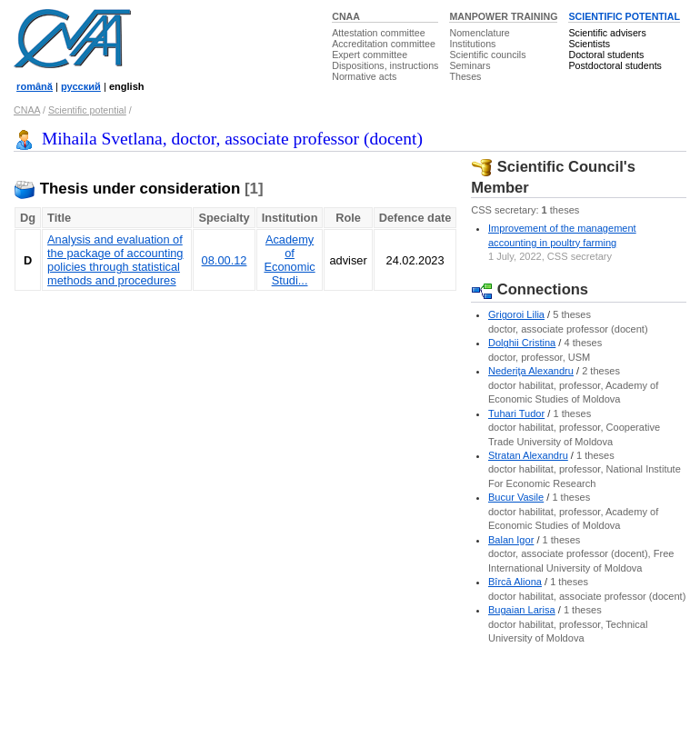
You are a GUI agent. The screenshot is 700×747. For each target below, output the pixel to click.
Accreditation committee (384, 44)
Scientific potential (87, 110)
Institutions (472, 44)
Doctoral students (606, 55)
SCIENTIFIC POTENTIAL (624, 16)
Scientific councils (487, 55)
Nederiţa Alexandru (531, 371)
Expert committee (370, 55)
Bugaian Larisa (522, 610)
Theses (465, 76)
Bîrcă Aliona (515, 582)
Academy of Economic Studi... (289, 260)
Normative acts (364, 76)
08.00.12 (225, 260)
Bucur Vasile (516, 497)
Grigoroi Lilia (516, 314)
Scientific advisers (607, 33)
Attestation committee (378, 33)
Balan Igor (511, 540)
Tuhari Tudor (516, 413)
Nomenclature (479, 33)
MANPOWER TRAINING (503, 16)
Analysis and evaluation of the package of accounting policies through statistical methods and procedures (115, 260)
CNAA (346, 16)
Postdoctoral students (615, 65)
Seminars (470, 65)
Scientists (589, 44)
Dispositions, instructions (385, 65)
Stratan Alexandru (528, 455)
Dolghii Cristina (522, 343)
